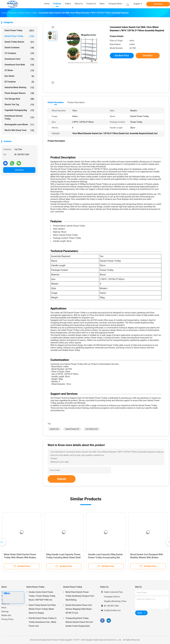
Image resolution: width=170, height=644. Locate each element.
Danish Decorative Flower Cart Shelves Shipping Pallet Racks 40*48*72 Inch (79, 609)
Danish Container (19, 48)
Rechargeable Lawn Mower (19, 125)
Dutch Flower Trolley (19, 31)
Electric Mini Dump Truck (19, 130)
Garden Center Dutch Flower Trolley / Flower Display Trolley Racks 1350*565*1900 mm (42, 596)
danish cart (54, 429)
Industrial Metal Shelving (19, 88)
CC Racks (19, 70)
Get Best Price (122, 56)
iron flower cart (92, 429)
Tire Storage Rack (19, 99)
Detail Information (56, 102)
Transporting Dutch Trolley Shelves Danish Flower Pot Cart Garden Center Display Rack (79, 622)
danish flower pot (72, 429)
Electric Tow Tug (19, 105)
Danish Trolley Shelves (19, 42)
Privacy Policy (7, 619)
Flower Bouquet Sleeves (19, 93)
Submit (62, 479)
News (4, 608)
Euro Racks (19, 76)
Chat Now (158, 4)
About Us (5, 604)
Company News (115, 4)
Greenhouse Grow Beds (19, 65)
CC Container (19, 53)
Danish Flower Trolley (19, 36)
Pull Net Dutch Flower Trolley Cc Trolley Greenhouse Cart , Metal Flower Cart (43, 622)
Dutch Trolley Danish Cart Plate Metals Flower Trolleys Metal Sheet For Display (42, 609)
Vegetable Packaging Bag (19, 110)
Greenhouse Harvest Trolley (19, 117)
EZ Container (19, 82)
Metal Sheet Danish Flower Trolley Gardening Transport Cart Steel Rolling (80, 596)
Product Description (76, 102)
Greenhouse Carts (19, 59)
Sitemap (5, 611)
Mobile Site (6, 615)
